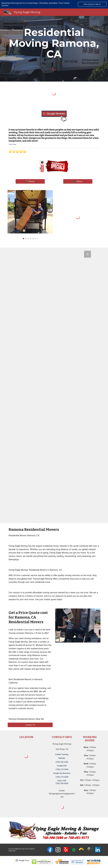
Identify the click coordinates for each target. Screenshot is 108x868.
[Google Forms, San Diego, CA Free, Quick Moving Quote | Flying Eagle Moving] (54, 385)
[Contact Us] (30, 725)
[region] (54, 4)
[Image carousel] (30, 215)
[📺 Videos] (78, 181)
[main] (54, 43)
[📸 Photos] (30, 181)
